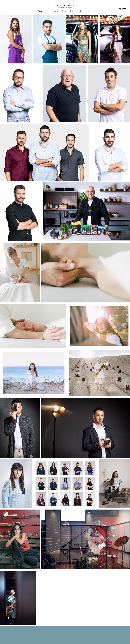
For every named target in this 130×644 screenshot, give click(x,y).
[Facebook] (125, 9)
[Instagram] (123, 9)
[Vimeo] (120, 9)
